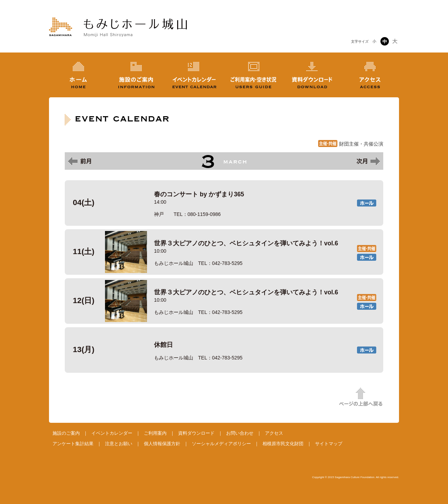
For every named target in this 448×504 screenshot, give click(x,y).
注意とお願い (119, 444)
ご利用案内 (155, 433)
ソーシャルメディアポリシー (221, 444)
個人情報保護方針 (162, 444)
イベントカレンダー (112, 433)
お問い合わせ (240, 433)
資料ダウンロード (196, 433)
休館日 (224, 350)
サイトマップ (329, 444)
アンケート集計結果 (73, 444)
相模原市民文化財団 (283, 444)
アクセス (274, 433)
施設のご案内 (66, 433)
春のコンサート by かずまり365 (224, 203)
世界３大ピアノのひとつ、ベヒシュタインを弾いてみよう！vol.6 (224, 252)
